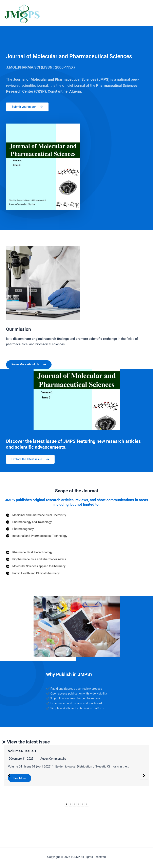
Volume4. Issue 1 (22, 752)
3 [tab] (75, 805)
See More (20, 779)
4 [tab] (79, 805)
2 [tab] (71, 805)
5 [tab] (83, 805)
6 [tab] (87, 805)
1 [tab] (66, 805)
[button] (9, 777)
